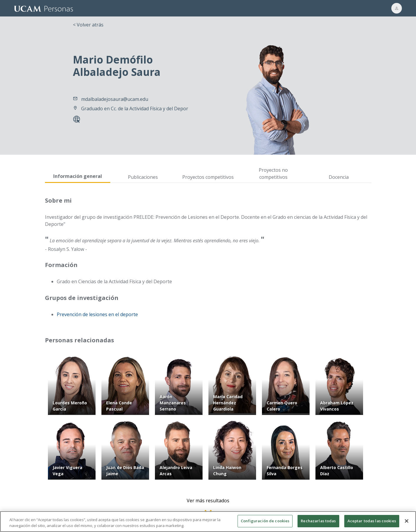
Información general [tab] (78, 176)
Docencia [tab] (339, 177)
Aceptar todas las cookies (372, 524)
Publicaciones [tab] (143, 177)
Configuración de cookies (265, 524)
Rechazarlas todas (318, 524)
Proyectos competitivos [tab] (208, 177)
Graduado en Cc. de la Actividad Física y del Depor (135, 109)
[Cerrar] (407, 523)
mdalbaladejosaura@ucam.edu (115, 99)
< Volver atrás (88, 25)
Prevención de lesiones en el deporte (97, 314)
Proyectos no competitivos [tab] (273, 174)
